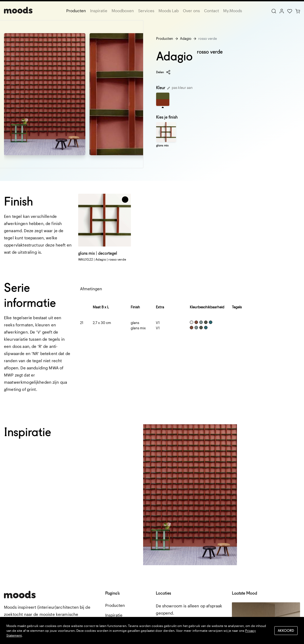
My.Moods (233, 11)
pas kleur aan (180, 88)
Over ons (191, 11)
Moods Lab (169, 11)
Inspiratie (99, 11)
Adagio (186, 38)
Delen (163, 72)
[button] (125, 200)
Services (146, 11)
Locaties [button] (163, 593)
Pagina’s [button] (112, 593)
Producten (76, 11)
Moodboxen (123, 11)
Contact (212, 11)
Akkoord (286, 630)
